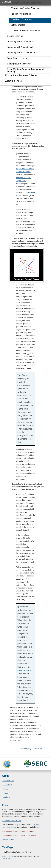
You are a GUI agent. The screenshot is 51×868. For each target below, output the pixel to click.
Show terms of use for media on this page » (19, 835)
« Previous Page (26, 749)
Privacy (5, 793)
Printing (5, 789)
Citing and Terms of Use (12, 821)
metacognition (24, 670)
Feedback (6, 797)
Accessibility (7, 785)
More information (8, 839)
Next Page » (39, 749)
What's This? (7, 859)
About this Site (8, 781)
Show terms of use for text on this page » (18, 831)
